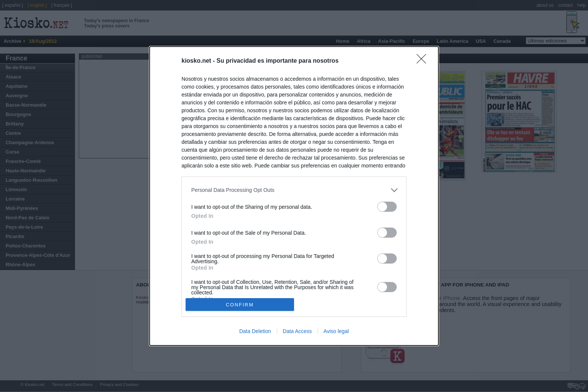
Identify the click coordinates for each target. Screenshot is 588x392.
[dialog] (294, 196)
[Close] (424, 61)
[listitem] (294, 190)
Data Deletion (255, 331)
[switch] (387, 207)
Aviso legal (336, 331)
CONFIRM (240, 305)
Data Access (297, 331)
